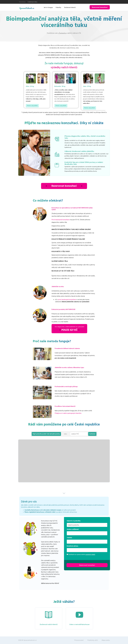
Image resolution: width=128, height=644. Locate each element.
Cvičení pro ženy (32, 2)
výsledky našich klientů (64, 67)
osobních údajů (90, 554)
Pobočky (58, 7)
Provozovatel (79, 640)
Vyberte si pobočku (74, 521)
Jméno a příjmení (73, 529)
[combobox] (87, 525)
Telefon (69, 538)
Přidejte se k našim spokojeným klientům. (68, 413)
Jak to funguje (48, 7)
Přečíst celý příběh (32, 106)
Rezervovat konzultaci (100, 7)
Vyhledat (92, 434)
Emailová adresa (72, 546)
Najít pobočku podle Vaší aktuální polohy (46, 434)
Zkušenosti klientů (70, 7)
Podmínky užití (93, 640)
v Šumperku (62, 33)
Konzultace (22, 2)
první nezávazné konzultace (67, 300)
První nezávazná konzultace (60, 220)
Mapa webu (106, 640)
